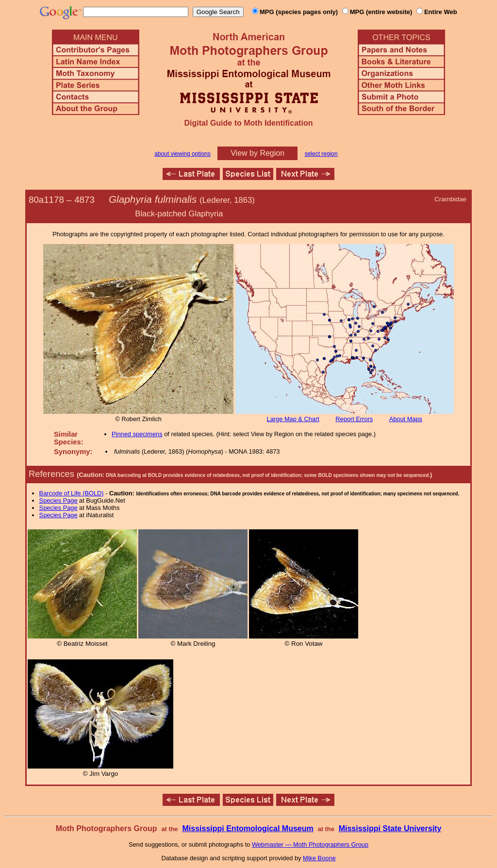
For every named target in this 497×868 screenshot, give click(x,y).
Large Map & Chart (293, 419)
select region (321, 154)
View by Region (257, 153)
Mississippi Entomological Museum (248, 828)
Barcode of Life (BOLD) (72, 493)
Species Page (58, 500)
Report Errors (354, 419)
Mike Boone (319, 858)
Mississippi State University (390, 828)
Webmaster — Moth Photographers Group (310, 844)
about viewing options (182, 154)
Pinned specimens (137, 434)
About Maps (406, 419)
